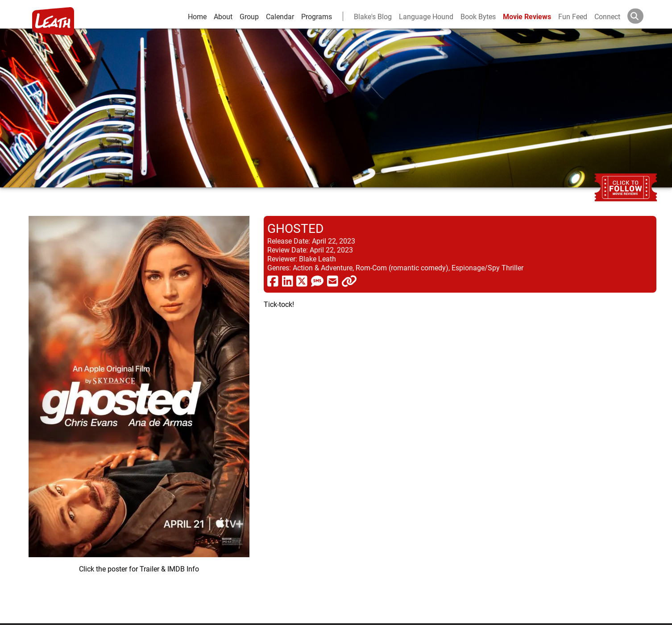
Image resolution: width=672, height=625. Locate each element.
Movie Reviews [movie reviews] (527, 16)
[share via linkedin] (288, 281)
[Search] (643, 16)
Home (197, 16)
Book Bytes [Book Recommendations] (478, 16)
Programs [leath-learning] (317, 16)
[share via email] (333, 281)
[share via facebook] (273, 281)
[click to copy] (349, 281)
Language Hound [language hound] (426, 16)
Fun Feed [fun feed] (573, 16)
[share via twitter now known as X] (302, 281)
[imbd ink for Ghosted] (139, 412)
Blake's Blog (373, 16)
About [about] (223, 16)
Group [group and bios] (249, 16)
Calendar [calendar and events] (280, 16)
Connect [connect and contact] (607, 16)
